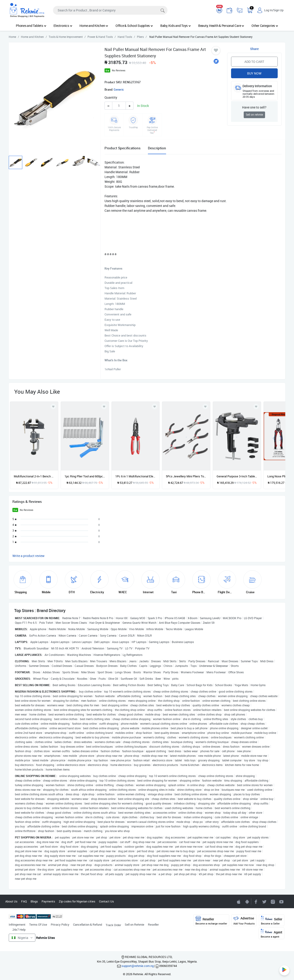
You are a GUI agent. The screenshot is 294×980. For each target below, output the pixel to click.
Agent (271, 934)
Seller (272, 920)
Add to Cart (254, 62)
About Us (11, 901)
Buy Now (254, 73)
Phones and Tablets (31, 26)
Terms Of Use (38, 924)
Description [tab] (157, 148)
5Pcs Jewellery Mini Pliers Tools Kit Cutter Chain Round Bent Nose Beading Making (186, 476)
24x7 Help (19, 930)
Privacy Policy (60, 924)
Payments (48, 901)
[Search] (110, 10)
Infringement (17, 924)
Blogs (34, 901)
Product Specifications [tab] (123, 148)
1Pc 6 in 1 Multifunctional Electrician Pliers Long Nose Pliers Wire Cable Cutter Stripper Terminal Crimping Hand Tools (136, 476)
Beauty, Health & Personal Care (221, 26)
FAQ (24, 901)
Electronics (63, 26)
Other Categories (265, 26)
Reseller (153, 924)
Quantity (111, 97)
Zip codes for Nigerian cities (77, 901)
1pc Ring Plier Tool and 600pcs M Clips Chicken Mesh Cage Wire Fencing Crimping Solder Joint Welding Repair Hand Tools (85, 476)
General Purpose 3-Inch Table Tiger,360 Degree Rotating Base (237, 476)
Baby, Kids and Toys (176, 26)
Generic (119, 89)
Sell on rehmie (254, 115)
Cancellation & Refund (88, 924)
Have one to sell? (254, 107)
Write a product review (28, 556)
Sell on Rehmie (134, 924)
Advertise (244, 920)
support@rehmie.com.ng (138, 966)
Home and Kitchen (94, 26)
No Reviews (119, 70)
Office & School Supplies (134, 26)
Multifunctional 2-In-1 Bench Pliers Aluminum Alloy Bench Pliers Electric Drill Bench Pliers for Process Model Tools (34, 476)
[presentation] (274, 438)
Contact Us (106, 901)
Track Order (113, 925)
